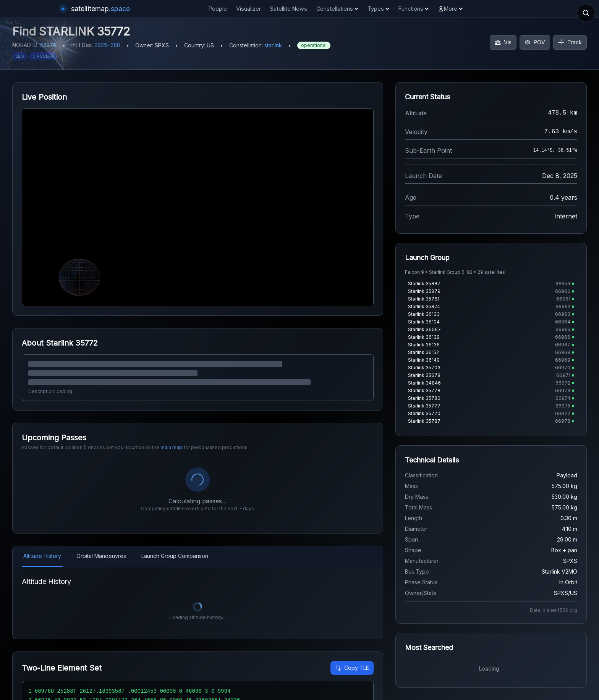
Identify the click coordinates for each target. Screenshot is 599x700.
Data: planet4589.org (554, 610)
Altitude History (42, 556)
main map (171, 447)
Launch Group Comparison (175, 556)
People (218, 9)
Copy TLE (352, 668)
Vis (503, 42)
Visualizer (249, 9)
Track (570, 42)
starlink (273, 45)
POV (535, 42)
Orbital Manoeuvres (101, 556)
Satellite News (289, 9)
